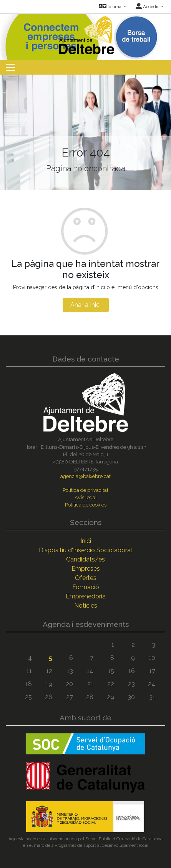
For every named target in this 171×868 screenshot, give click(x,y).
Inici (86, 541)
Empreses (86, 569)
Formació (86, 587)
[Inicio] (86, 33)
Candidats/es (85, 559)
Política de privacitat (85, 490)
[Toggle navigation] (10, 67)
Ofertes (86, 578)
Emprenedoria (86, 596)
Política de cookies (86, 505)
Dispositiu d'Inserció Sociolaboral (85, 550)
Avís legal (86, 497)
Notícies (86, 606)
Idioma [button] (111, 7)
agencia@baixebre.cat (85, 476)
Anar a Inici (85, 305)
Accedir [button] (148, 7)
